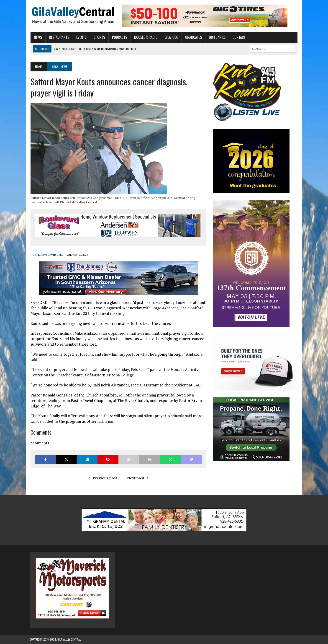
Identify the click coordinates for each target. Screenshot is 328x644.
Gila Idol (170, 37)
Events (81, 37)
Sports (98, 37)
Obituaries (216, 37)
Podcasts (119, 37)
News (37, 37)
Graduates (193, 37)
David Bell (55, 255)
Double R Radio (145, 37)
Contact (238, 37)
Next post (137, 478)
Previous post (102, 478)
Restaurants (58, 37)
